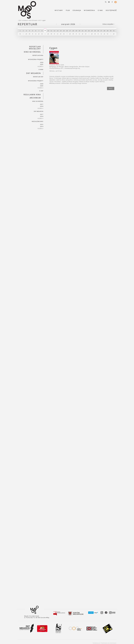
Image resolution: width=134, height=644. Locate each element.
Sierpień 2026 (68, 24)
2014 (42, 126)
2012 (40, 20)
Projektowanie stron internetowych (109, 643)
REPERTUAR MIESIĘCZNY (35, 48)
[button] (106, 2)
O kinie (41, 70)
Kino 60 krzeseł (33, 20)
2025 (42, 64)
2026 (42, 62)
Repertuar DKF (38, 77)
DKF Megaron (33, 73)
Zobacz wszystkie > (108, 24)
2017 (42, 104)
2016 (42, 106)
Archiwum (25, 20)
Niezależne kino (38, 121)
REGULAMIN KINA (32, 95)
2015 (42, 124)
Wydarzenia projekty (36, 59)
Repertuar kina (38, 55)
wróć (111, 88)
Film (20, 20)
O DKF (41, 91)
